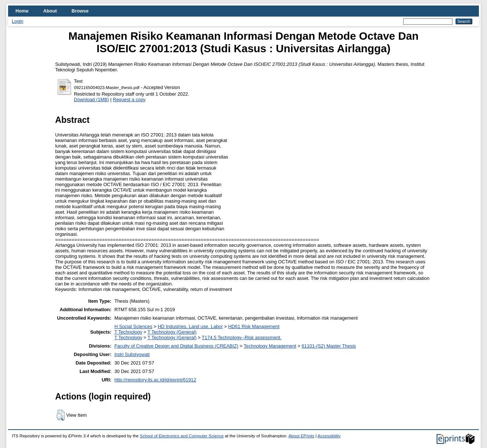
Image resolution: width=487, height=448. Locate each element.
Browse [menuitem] (80, 11)
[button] (61, 415)
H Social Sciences (133, 326)
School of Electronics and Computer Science (182, 436)
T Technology (128, 332)
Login (17, 21)
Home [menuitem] (22, 11)
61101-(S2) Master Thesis (329, 346)
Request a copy (129, 99)
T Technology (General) (172, 332)
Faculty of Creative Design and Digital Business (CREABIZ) (176, 346)
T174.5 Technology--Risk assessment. (242, 337)
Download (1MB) (91, 99)
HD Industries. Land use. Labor (190, 326)
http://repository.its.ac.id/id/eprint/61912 (155, 380)
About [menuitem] (50, 11)
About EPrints (301, 436)
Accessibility (329, 436)
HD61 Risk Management (254, 326)
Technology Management (270, 346)
